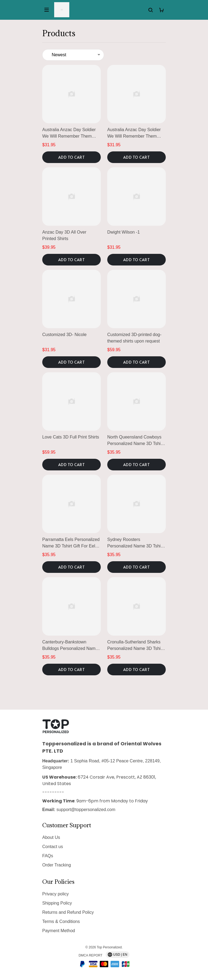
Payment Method (59, 931)
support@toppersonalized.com (86, 810)
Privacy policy (56, 894)
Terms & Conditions (61, 921)
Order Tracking (57, 865)
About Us (51, 837)
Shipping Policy (57, 903)
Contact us (53, 847)
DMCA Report (90, 955)
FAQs (48, 856)
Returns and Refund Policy (68, 912)
